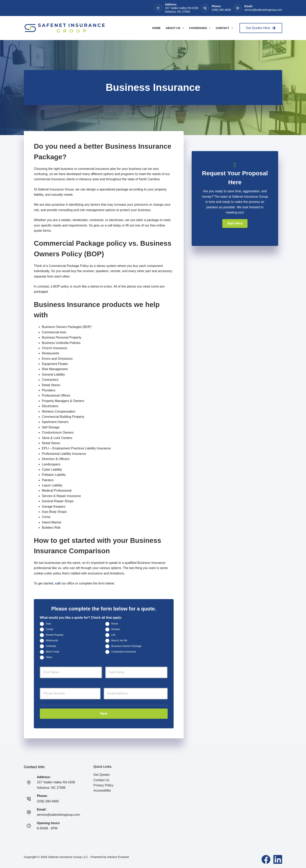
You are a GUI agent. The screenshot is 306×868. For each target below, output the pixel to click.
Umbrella (51, 646)
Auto (48, 624)
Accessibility (102, 790)
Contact (225, 28)
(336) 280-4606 (221, 10)
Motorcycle (52, 640)
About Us (176, 28)
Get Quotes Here (261, 28)
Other (49, 657)
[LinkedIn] (278, 859)
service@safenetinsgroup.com (263, 10)
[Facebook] (266, 859)
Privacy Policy (104, 785)
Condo (50, 629)
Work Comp (52, 652)
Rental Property (55, 635)
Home (156, 28)
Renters (116, 629)
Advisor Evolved (118, 856)
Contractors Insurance (124, 652)
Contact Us (101, 779)
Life (113, 635)
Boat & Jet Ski (119, 640)
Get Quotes (102, 774)
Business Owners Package (126, 646)
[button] (235, 224)
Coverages (201, 28)
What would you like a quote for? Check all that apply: (82, 618)
